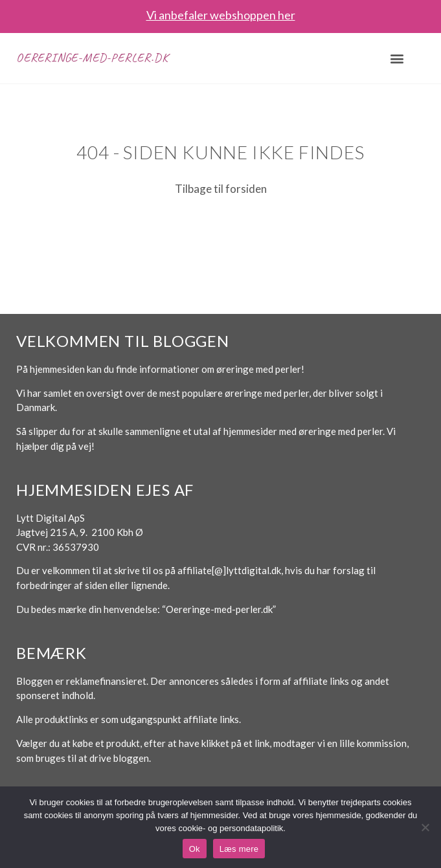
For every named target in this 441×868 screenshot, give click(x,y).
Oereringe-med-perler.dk (92, 58)
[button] (397, 58)
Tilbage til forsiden (221, 189)
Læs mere (239, 849)
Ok (195, 849)
